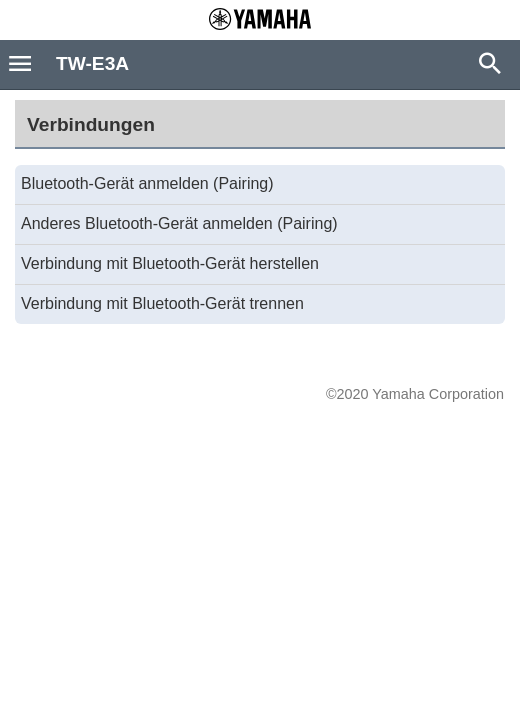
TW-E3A (92, 63)
